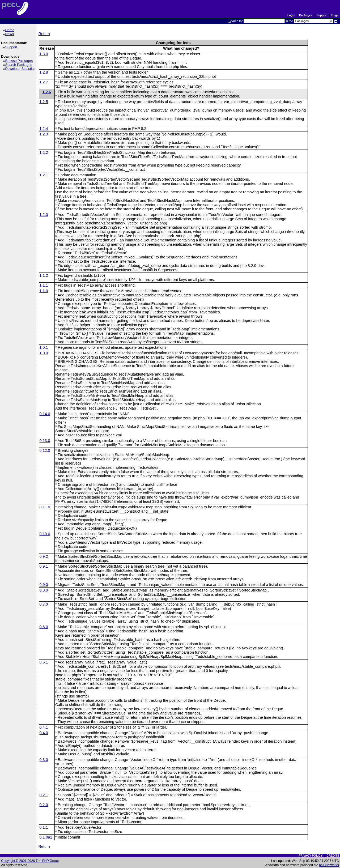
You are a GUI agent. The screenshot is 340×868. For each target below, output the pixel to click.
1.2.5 (44, 102)
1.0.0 (44, 353)
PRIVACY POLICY (311, 856)
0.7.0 (44, 604)
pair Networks (329, 865)
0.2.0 (44, 805)
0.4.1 (44, 727)
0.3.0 (44, 760)
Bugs (335, 15)
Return (44, 34)
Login (291, 15)
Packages (306, 15)
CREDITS (333, 856)
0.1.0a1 (46, 837)
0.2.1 (44, 795)
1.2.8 (44, 72)
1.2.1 (44, 175)
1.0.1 (44, 347)
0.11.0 (45, 507)
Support (322, 15)
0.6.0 (44, 627)
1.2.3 (44, 134)
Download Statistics (21, 69)
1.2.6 (47, 92)
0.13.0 (45, 441)
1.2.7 (44, 82)
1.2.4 (44, 129)
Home (10, 30)
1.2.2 (44, 152)
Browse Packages (20, 61)
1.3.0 (44, 54)
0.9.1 (44, 566)
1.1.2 (44, 275)
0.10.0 (45, 534)
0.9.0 (44, 585)
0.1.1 (44, 827)
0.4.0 (44, 733)
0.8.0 (44, 590)
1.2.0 (44, 215)
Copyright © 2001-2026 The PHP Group (30, 861)
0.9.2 (44, 556)
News (10, 34)
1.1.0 (44, 291)
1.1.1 (44, 285)
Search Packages (19, 65)
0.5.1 (44, 662)
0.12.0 (45, 450)
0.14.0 (45, 414)
